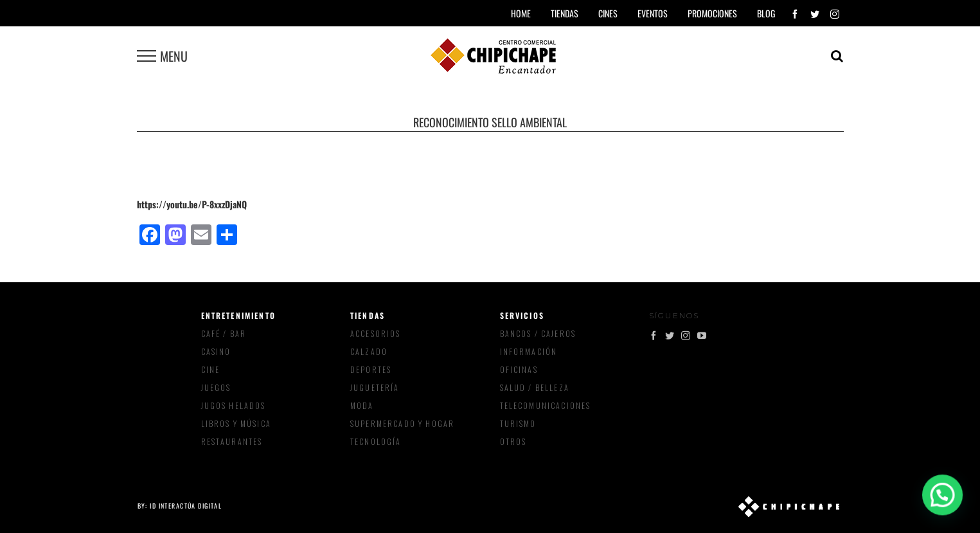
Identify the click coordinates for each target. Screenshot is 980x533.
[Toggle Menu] (147, 56)
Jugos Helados (234, 405)
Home (521, 13)
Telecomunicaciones (546, 405)
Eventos (653, 13)
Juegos (216, 387)
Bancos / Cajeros (538, 333)
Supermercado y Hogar (402, 423)
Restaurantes (232, 441)
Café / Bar (224, 333)
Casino (216, 351)
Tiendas (368, 315)
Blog (766, 13)
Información (529, 351)
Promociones (712, 13)
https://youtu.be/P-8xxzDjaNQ (192, 204)
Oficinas (519, 369)
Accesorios (376, 333)
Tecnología (376, 441)
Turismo (518, 423)
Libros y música (236, 423)
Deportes (371, 369)
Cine (211, 369)
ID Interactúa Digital (186, 506)
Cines (608, 13)
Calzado (369, 351)
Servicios (522, 315)
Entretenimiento (238, 315)
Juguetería (375, 387)
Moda (362, 405)
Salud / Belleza (535, 387)
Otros (513, 441)
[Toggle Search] (837, 56)
